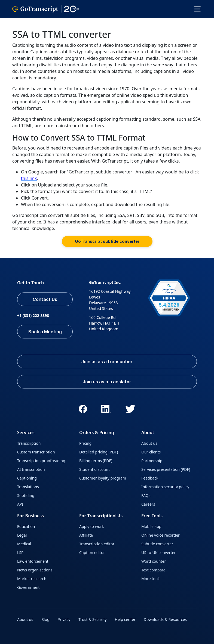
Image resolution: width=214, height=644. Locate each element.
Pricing (85, 443)
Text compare (153, 570)
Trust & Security (92, 619)
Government (28, 587)
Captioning (27, 478)
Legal (22, 535)
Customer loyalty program (103, 478)
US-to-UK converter (158, 553)
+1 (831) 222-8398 (33, 315)
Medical (24, 544)
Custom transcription (36, 452)
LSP (20, 553)
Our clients (151, 452)
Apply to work (91, 526)
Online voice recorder (160, 535)
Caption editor (92, 553)
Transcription (29, 443)
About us (149, 443)
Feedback (150, 478)
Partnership (152, 461)
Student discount (94, 469)
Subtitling (26, 495)
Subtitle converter (157, 544)
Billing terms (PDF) (96, 461)
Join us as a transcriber (107, 362)
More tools (151, 579)
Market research (32, 579)
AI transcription (31, 469)
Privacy (64, 619)
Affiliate (86, 535)
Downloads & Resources (165, 619)
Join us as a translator (107, 382)
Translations (28, 487)
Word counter (154, 561)
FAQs (146, 495)
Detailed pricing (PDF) (99, 452)
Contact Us (45, 299)
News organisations (35, 570)
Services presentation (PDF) (166, 469)
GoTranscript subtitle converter (107, 241)
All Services (53, 22)
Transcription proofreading (41, 461)
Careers (148, 504)
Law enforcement (33, 561)
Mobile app (151, 526)
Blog (45, 619)
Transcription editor (97, 544)
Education (26, 526)
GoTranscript (24, 22)
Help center (125, 619)
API (20, 504)
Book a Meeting (45, 332)
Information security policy (165, 487)
